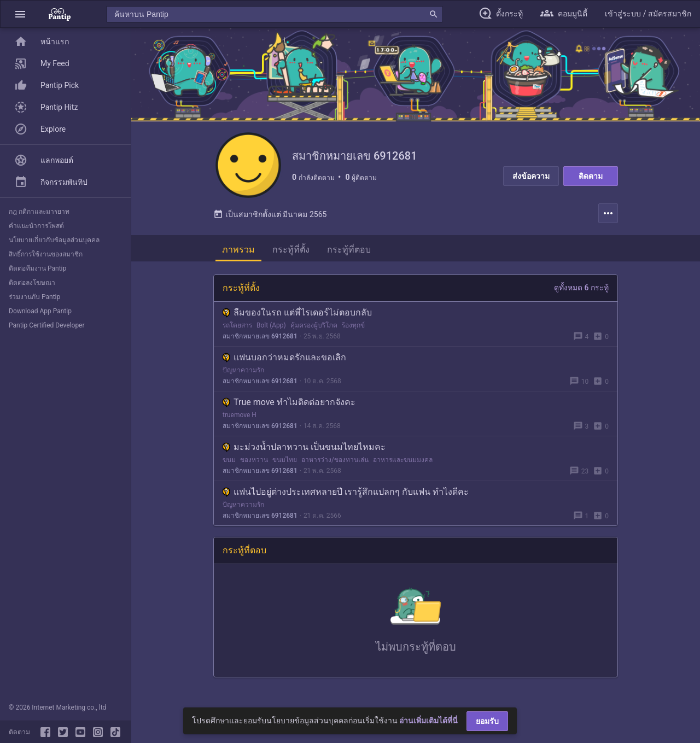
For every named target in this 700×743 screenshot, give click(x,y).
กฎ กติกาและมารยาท (39, 212)
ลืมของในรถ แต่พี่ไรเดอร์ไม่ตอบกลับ (297, 312)
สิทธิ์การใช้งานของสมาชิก (46, 254)
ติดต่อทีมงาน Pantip (37, 268)
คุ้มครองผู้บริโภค (314, 325)
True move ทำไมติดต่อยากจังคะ (289, 402)
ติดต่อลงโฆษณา (32, 283)
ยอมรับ (487, 721)
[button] (20, 14)
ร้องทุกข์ (353, 325)
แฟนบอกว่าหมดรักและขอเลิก (284, 357)
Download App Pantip (40, 311)
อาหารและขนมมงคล (403, 460)
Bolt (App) (271, 325)
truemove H (240, 415)
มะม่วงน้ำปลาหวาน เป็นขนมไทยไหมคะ (304, 447)
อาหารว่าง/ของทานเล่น (335, 460)
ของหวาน (254, 460)
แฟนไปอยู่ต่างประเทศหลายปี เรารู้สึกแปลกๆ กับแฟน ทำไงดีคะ (346, 492)
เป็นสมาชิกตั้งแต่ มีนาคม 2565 (270, 214)
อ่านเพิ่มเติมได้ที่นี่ (428, 721)
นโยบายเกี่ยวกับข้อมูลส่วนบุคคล (54, 240)
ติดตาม (591, 176)
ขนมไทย (285, 460)
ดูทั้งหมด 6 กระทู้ (581, 288)
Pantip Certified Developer (47, 325)
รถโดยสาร (237, 325)
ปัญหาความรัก (243, 370)
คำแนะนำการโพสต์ (36, 226)
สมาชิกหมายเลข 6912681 (260, 336)
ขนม (229, 460)
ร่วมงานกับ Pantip (34, 297)
